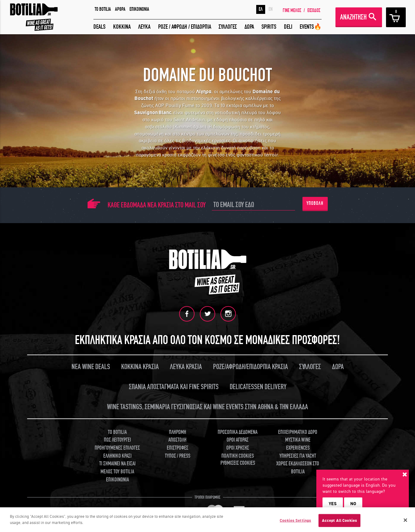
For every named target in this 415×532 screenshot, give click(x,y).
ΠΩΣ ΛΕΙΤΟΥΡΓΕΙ (117, 440)
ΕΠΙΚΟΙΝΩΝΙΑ (139, 9)
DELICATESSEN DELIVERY (258, 387)
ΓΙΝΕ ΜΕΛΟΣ (292, 10)
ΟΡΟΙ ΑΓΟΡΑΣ (238, 440)
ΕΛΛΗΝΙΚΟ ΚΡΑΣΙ (117, 456)
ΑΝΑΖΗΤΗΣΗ (353, 17)
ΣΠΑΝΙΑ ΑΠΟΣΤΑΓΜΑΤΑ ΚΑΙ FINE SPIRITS (174, 387)
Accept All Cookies (339, 523)
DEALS (99, 27)
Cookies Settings (295, 523)
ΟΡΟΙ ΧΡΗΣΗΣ (238, 448)
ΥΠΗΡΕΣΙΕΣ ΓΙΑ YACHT (298, 456)
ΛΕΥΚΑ (144, 27)
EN (271, 9)
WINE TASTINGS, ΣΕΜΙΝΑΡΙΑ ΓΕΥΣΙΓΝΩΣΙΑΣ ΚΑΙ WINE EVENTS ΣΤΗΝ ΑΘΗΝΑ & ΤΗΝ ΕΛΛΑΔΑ (207, 407)
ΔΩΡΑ (249, 27)
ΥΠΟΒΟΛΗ (315, 203)
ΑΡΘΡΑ (120, 9)
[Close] (405, 522)
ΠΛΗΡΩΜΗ (178, 432)
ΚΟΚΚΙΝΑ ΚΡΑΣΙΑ (140, 367)
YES (333, 504)
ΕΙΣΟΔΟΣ (314, 10)
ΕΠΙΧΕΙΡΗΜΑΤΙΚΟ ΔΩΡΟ (298, 432)
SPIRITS (269, 27)
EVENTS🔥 (311, 27)
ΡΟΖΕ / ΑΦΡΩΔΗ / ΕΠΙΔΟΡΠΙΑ (185, 27)
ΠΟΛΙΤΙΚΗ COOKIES (238, 456)
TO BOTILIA (103, 9)
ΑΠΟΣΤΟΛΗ (177, 440)
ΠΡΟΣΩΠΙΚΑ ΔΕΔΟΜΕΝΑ (238, 432)
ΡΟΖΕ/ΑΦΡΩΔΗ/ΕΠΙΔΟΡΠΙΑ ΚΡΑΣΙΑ (251, 367)
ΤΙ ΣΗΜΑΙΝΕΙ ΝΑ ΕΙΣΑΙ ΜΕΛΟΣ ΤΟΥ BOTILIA (117, 468)
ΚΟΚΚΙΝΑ (122, 27)
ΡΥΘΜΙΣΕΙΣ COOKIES (238, 463)
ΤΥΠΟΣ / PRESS (178, 456)
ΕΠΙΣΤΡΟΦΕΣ (178, 448)
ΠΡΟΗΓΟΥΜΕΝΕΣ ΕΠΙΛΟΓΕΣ (117, 448)
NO (353, 504)
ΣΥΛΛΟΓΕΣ (228, 27)
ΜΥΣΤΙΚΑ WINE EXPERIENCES (298, 444)
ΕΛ (261, 9)
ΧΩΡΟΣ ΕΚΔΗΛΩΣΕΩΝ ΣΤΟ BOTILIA (298, 468)
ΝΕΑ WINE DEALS (91, 367)
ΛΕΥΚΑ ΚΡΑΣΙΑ (186, 367)
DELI (288, 27)
